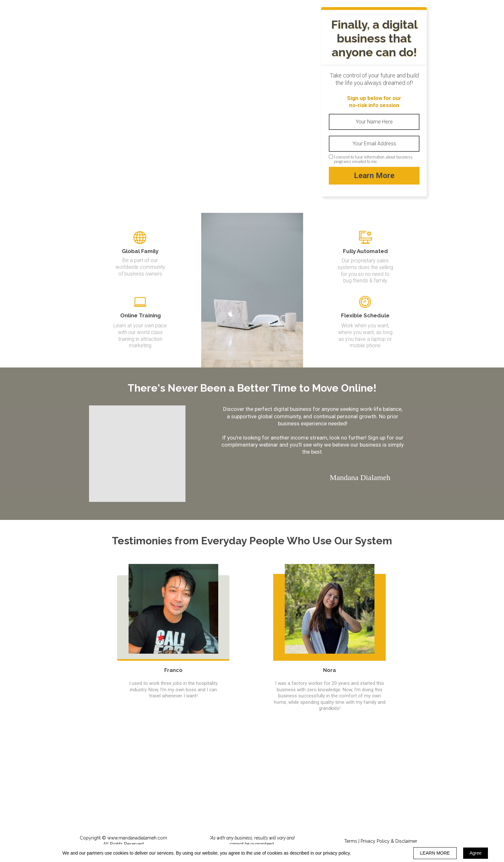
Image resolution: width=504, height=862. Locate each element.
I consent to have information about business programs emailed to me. (373, 159)
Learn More (374, 176)
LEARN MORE (435, 853)
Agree (476, 853)
